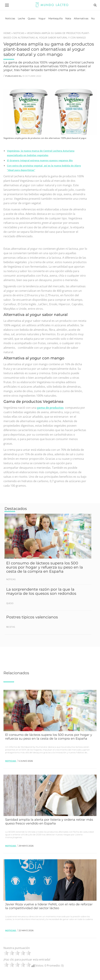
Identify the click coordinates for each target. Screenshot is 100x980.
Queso (10, 603)
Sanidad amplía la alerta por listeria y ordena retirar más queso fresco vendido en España (49, 822)
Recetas (11, 627)
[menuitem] (10, 18)
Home (7, 33)
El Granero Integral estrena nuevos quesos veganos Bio (40, 160)
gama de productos (50, 408)
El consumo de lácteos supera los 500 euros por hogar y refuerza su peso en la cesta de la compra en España (45, 567)
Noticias (19, 33)
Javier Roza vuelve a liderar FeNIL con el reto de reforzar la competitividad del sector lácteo (49, 906)
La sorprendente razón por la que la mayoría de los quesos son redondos (41, 591)
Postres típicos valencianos (32, 617)
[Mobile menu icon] (7, 5)
